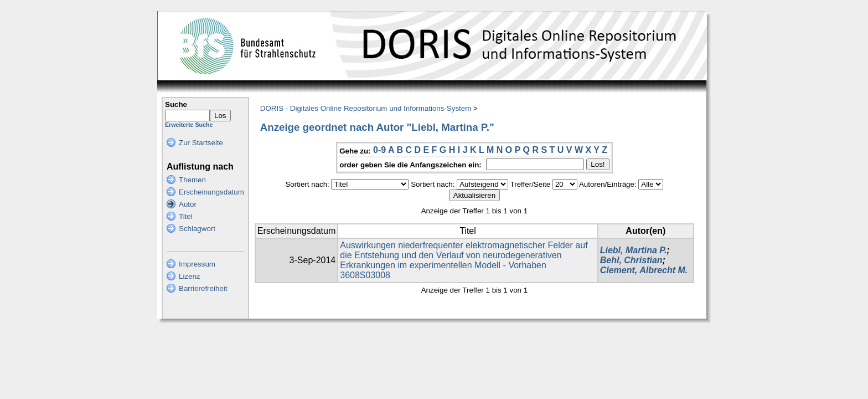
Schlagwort (197, 229)
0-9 (379, 150)
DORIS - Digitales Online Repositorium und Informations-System (366, 108)
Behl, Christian (631, 260)
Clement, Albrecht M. (644, 270)
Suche (176, 104)
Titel (186, 216)
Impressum (197, 264)
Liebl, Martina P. (634, 250)
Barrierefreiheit (203, 288)
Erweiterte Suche (189, 125)
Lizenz (190, 276)
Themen (192, 180)
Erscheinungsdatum (211, 192)
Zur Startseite (201, 143)
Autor (188, 204)
